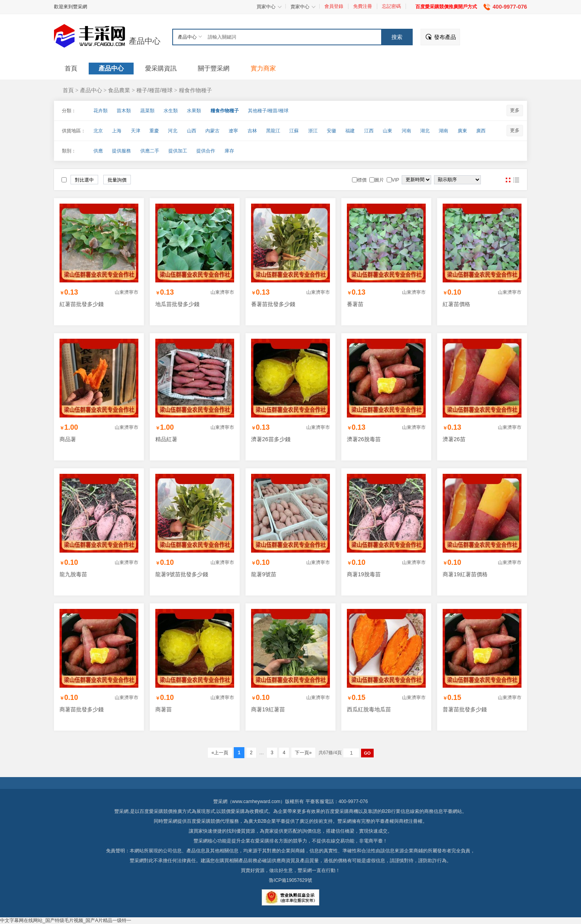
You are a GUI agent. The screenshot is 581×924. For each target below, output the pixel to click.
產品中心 (145, 41)
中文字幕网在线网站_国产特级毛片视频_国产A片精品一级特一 (66, 920)
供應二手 (150, 151)
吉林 (252, 131)
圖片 (508, 180)
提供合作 (206, 151)
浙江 (313, 131)
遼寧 (233, 131)
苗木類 (124, 111)
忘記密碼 (391, 6)
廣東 (462, 131)
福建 (350, 131)
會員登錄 (334, 6)
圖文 (516, 180)
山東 (387, 131)
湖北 (425, 131)
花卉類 (101, 111)
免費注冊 (363, 6)
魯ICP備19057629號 (290, 880)
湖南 (443, 131)
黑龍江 (273, 131)
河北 (173, 131)
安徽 (331, 131)
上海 (117, 131)
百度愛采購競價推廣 (161, 811)
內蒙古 (212, 131)
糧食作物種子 (196, 90)
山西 (192, 131)
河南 (406, 131)
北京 (98, 131)
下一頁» (303, 753)
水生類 (171, 111)
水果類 (194, 111)
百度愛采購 (199, 821)
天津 (136, 131)
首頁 (68, 90)
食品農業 (119, 90)
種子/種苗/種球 (155, 90)
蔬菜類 (147, 111)
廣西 (481, 131)
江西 (369, 131)
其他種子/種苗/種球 (268, 111)
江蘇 (294, 131)
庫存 (229, 151)
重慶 (154, 131)
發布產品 (445, 37)
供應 (98, 151)
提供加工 (178, 151)
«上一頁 (220, 753)
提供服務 (121, 151)
